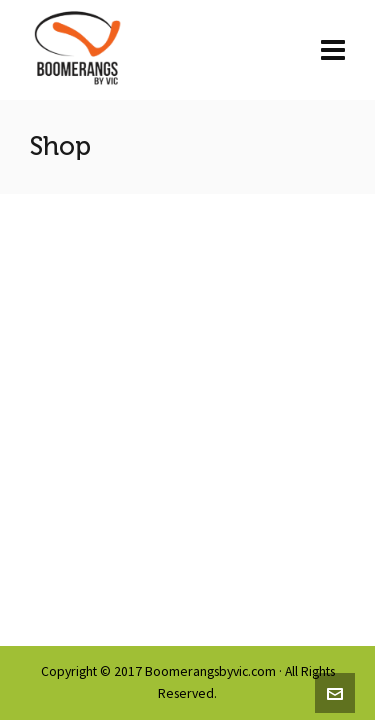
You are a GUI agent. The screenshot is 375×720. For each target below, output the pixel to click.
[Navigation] (333, 50)
